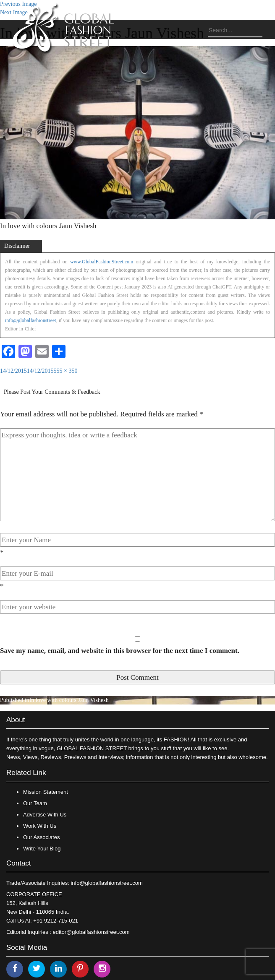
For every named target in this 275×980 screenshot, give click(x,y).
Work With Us (40, 826)
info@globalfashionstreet (31, 320)
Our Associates (41, 837)
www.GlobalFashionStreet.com (102, 262)
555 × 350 (66, 371)
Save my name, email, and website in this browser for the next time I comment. (120, 651)
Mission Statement (46, 792)
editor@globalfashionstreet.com (91, 932)
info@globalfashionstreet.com (106, 883)
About (16, 720)
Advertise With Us (45, 815)
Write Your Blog (42, 849)
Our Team (35, 803)
